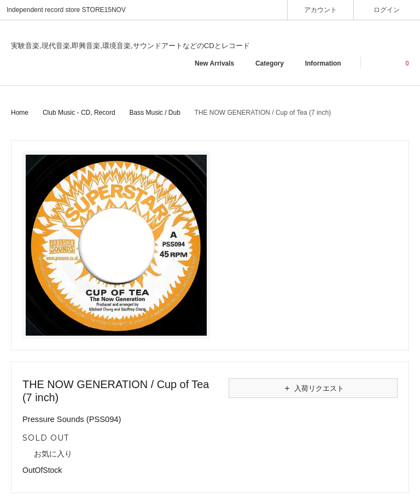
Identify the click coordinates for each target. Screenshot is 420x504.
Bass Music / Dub (154, 113)
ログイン (387, 10)
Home (20, 113)
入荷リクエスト (313, 388)
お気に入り (47, 454)
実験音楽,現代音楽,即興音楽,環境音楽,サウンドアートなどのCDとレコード (130, 46)
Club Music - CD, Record (79, 113)
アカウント (321, 10)
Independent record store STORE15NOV (66, 10)
